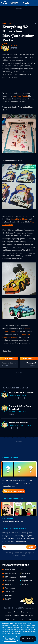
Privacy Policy (21, 558)
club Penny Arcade (20, 96)
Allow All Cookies (28, 639)
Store (31, 619)
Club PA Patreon (9, 595)
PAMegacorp (8, 587)
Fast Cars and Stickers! (22, 393)
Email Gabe (25, 576)
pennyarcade (8, 584)
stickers (14, 49)
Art (10, 428)
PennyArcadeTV (9, 576)
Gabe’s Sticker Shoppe (19, 219)
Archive (24, 619)
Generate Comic (13, 491)
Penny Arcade (9, 591)
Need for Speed (14, 398)
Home (9, 615)
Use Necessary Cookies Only (10, 639)
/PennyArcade (9, 573)
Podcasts (8, 619)
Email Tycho (25, 587)
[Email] (14, 550)
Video (29, 615)
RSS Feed (7, 598)
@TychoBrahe (26, 584)
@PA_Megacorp (9, 580)
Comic (16, 615)
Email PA (7, 602)
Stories (16, 619)
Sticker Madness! (18, 423)
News (23, 615)
